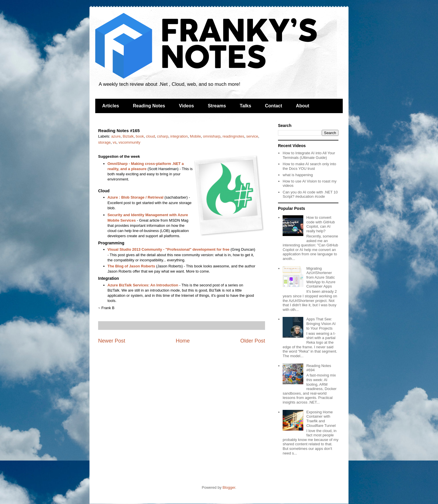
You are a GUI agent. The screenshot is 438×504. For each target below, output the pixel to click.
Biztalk (128, 136)
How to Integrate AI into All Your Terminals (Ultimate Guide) (309, 155)
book (140, 136)
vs (115, 142)
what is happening (298, 175)
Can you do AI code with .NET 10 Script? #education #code (310, 194)
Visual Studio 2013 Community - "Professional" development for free (169, 249)
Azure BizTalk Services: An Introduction (143, 285)
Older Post (253, 341)
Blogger (229, 487)
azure (116, 136)
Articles (111, 106)
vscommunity (130, 142)
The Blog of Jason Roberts (131, 266)
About (302, 106)
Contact (274, 106)
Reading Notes (149, 106)
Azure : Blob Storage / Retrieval (136, 197)
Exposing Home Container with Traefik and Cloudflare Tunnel (321, 419)
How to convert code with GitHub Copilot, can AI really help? (320, 224)
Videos (186, 106)
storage (104, 142)
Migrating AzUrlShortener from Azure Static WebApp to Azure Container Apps (321, 277)
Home (183, 341)
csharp (163, 136)
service (252, 136)
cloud (150, 136)
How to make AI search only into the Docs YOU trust (309, 166)
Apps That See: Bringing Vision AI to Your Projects (321, 324)
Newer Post (112, 341)
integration (179, 136)
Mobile (195, 136)
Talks (245, 106)
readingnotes (233, 136)
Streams (217, 106)
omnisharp (212, 136)
